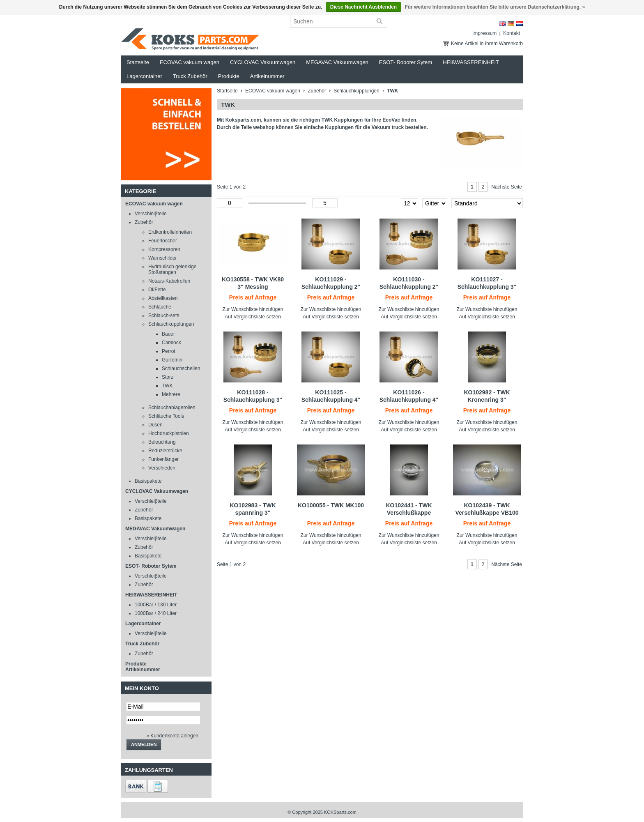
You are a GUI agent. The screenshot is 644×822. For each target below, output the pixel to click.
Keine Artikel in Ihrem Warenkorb (487, 44)
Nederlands (520, 24)
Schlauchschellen (181, 368)
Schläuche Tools (166, 416)
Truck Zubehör (190, 76)
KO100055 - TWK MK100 (331, 505)
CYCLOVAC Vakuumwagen (263, 62)
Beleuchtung (162, 442)
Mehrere (171, 394)
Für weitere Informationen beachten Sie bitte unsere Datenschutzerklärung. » (495, 7)
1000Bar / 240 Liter (156, 613)
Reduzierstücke (165, 451)
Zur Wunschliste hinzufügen (253, 309)
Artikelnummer (267, 76)
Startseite (138, 62)
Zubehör (144, 222)
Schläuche (160, 307)
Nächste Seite (507, 187)
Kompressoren (164, 249)
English (502, 24)
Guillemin (172, 360)
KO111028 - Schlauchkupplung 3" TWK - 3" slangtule (253, 400)
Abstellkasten (163, 298)
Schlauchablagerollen (172, 408)
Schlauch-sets (164, 315)
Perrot (169, 351)
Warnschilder (163, 258)
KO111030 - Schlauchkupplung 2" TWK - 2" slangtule (409, 287)
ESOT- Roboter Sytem (406, 62)
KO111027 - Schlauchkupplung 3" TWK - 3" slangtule (487, 287)
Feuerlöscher (163, 241)
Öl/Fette (157, 290)
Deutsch (511, 24)
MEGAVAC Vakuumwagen (337, 62)
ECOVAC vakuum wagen (190, 62)
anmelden (144, 744)
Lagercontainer (144, 76)
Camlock (171, 343)
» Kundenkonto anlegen (172, 736)
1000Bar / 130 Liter (156, 605)
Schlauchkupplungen (171, 324)
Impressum (484, 33)
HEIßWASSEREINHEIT (471, 62)
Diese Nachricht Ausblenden (363, 7)
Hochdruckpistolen (169, 433)
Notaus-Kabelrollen (169, 281)
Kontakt (512, 33)
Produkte (229, 76)
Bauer (168, 334)
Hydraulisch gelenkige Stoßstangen (172, 269)
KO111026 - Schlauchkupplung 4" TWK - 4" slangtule (409, 400)
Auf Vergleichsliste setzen (253, 317)
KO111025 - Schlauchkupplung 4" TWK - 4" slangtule (331, 400)
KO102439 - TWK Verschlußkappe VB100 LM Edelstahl (487, 513)
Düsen (155, 425)
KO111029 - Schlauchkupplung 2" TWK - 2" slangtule (331, 287)
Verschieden (162, 468)
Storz (168, 377)
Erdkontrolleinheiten (170, 232)
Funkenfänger (163, 459)
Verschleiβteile (151, 214)
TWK (167, 386)
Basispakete (148, 481)
